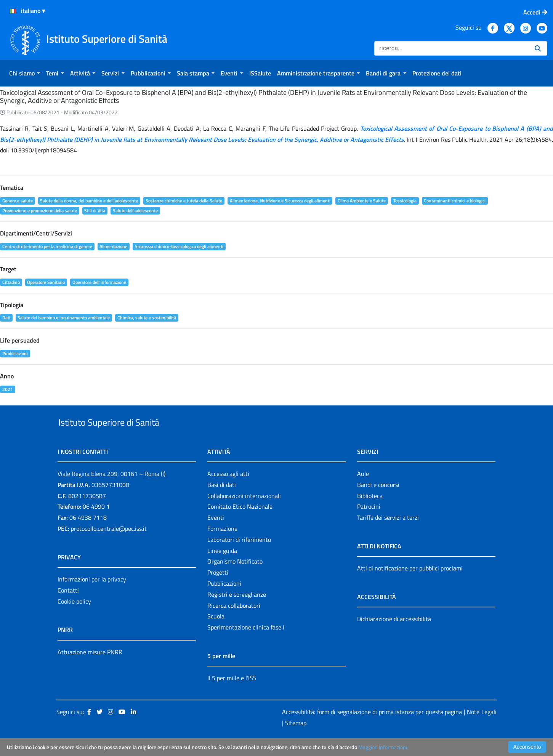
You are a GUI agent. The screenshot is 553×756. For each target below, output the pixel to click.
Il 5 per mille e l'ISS (232, 695)
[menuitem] (25, 73)
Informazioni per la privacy (92, 597)
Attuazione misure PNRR (90, 670)
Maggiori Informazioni (383, 747)
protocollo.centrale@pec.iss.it (109, 546)
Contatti (68, 608)
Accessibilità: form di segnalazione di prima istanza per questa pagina (372, 729)
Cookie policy (74, 619)
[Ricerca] (451, 48)
